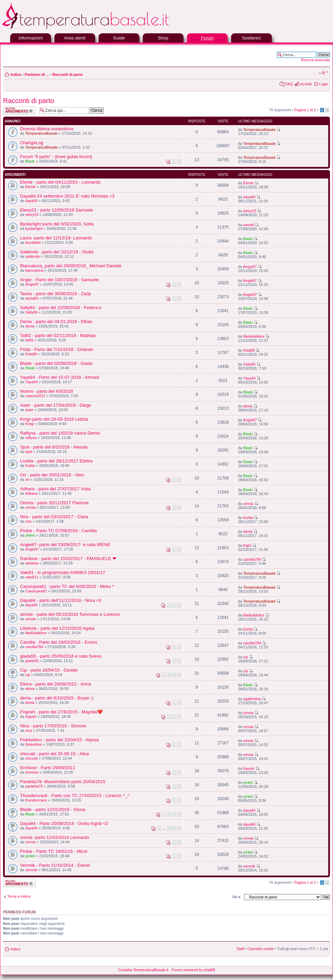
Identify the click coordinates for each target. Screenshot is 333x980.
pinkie (30, 535)
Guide (119, 38)
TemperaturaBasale (41, 133)
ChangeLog (32, 143)
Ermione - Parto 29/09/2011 (48, 768)
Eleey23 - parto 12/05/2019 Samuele (57, 210)
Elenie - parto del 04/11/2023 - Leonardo (60, 182)
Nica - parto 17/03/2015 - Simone (53, 726)
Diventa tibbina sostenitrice (47, 129)
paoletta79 (34, 786)
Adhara (31, 493)
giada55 (32, 661)
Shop (163, 38)
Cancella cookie (261, 949)
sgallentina (252, 699)
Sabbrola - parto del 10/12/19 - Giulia (57, 252)
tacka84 (32, 298)
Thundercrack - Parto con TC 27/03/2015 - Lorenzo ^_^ (75, 796)
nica (29, 730)
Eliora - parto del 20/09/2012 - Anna (55, 684)
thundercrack (36, 800)
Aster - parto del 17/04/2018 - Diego (56, 405)
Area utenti (75, 38)
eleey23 (32, 215)
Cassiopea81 (36, 591)
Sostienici (251, 38)
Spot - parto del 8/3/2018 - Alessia (54, 447)
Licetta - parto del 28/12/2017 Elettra (56, 461)
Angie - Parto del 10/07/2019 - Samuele (59, 280)
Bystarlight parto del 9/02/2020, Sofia (57, 224)
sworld (249, 225)
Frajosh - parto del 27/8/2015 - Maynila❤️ (61, 712)
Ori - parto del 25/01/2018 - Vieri (52, 475)
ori (27, 479)
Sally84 (31, 312)
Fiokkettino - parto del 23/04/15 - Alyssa (59, 740)
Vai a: (236, 897)
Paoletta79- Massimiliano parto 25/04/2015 (63, 782)
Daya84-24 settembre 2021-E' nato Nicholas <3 (67, 196)
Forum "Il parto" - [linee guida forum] (56, 157)
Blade (30, 161)
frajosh (31, 716)
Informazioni (31, 38)
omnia (30, 507)
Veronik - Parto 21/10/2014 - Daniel (55, 865)
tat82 (29, 340)
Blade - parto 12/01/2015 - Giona (53, 809)
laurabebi (33, 242)
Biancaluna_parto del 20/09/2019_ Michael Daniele (71, 266)
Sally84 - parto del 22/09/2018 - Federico (61, 308)
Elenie (30, 187)
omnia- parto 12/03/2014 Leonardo (55, 837)
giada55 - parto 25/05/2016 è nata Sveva (61, 656)
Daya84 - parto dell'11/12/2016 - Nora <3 (61, 600)
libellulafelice (254, 336)
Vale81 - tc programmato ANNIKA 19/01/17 (63, 572)
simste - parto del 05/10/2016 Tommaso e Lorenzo (70, 614)
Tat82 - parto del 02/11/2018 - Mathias (58, 335)
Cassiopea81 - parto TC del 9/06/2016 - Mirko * (67, 586)
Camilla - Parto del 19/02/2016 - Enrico (59, 642)
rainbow (32, 563)
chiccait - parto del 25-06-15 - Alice (55, 754)
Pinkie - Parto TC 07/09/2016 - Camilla (58, 531)
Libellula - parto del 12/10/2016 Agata (57, 628)
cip (246, 657)
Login (324, 84)
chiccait (31, 758)
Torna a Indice (19, 896)
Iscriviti (306, 84)
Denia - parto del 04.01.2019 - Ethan (56, 322)
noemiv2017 (35, 396)
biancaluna (34, 270)
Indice (16, 74)
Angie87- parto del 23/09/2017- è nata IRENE (65, 545)
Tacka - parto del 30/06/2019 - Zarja (56, 294)
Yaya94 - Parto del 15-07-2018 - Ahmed (59, 377)
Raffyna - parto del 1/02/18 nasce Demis (60, 433)
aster (29, 410)
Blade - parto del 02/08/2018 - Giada (56, 363)
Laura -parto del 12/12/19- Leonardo (56, 238)
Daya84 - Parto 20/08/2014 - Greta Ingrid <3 (64, 823)
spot (29, 452)
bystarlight (34, 229)
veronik (31, 870)
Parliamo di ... (37, 74)
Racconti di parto (68, 74)
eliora (30, 689)
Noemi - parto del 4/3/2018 (47, 391)
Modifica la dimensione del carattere (323, 73)
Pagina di (305, 110)
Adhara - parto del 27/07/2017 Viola (55, 489)
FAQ (289, 84)
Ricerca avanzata (316, 60)
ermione (32, 772)
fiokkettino (34, 744)
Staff (240, 949)
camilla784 (252, 559)
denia (30, 326)
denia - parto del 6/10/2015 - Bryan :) (57, 698)
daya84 (31, 201)
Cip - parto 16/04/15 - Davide (49, 670)
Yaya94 (31, 382)
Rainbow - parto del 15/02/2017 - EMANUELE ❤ (68, 559)
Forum (207, 38)
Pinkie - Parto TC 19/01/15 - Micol (54, 851)
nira (28, 521)
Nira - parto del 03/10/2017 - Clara (54, 517)
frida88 (31, 354)
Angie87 (250, 267)
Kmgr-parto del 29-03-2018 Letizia (54, 419)
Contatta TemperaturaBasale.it (143, 970)
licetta (30, 466)
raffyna (31, 438)
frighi (247, 545)
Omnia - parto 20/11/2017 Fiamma (54, 503)
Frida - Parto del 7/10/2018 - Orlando (57, 349)
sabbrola (32, 256)
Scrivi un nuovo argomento (19, 110)
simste (31, 619)
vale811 (32, 577)
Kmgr (30, 424)
